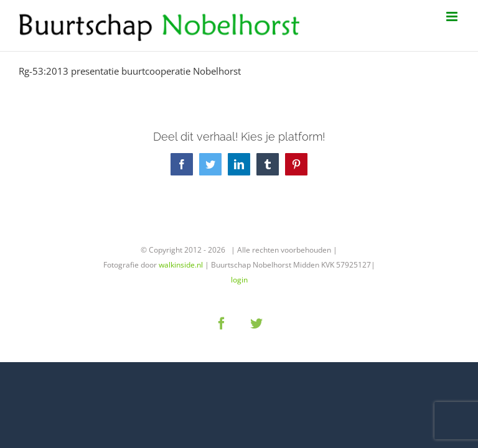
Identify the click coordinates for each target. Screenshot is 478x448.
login (239, 280)
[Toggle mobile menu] (453, 16)
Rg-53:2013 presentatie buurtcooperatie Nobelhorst (130, 71)
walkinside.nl (181, 265)
